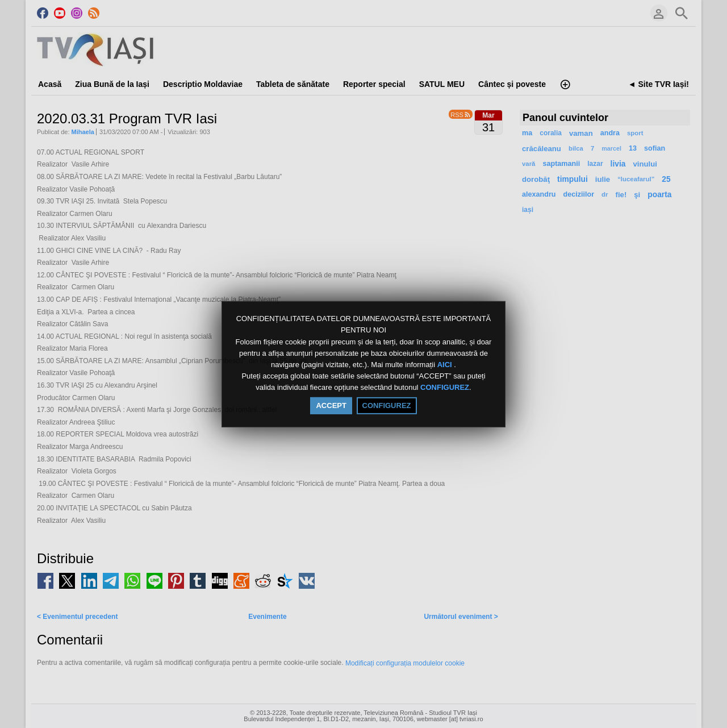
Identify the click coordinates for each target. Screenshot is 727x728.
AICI (446, 365)
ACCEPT (331, 405)
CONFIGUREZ (445, 388)
